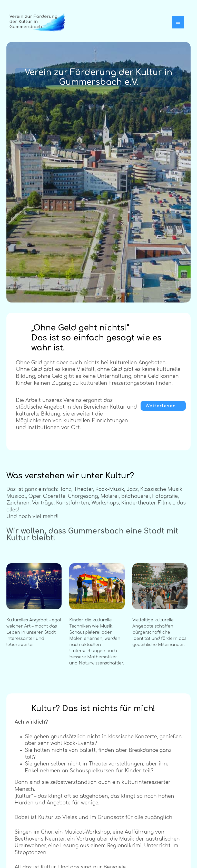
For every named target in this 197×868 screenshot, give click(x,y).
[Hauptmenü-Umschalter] (178, 22)
